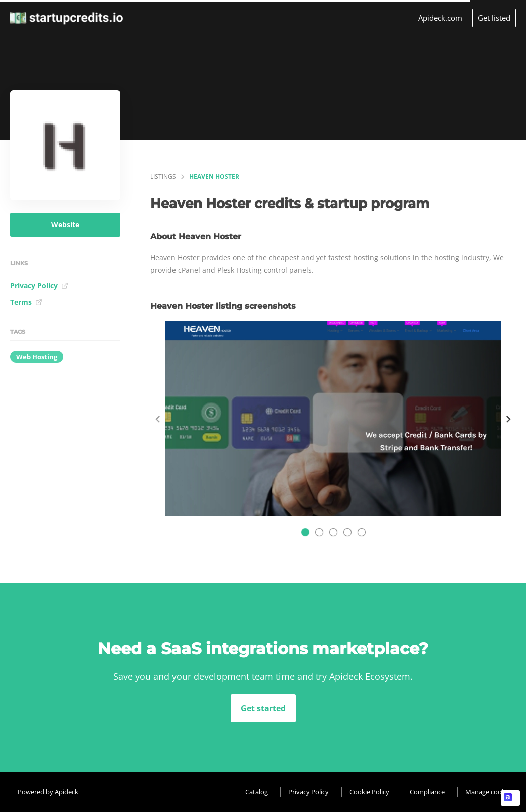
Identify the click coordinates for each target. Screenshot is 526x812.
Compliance (427, 792)
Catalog (256, 792)
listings (163, 177)
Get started (263, 708)
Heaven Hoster (214, 177)
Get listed (494, 18)
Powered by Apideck (48, 792)
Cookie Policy (369, 792)
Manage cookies (489, 792)
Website (65, 224)
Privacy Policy (39, 285)
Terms (26, 302)
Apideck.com (440, 18)
